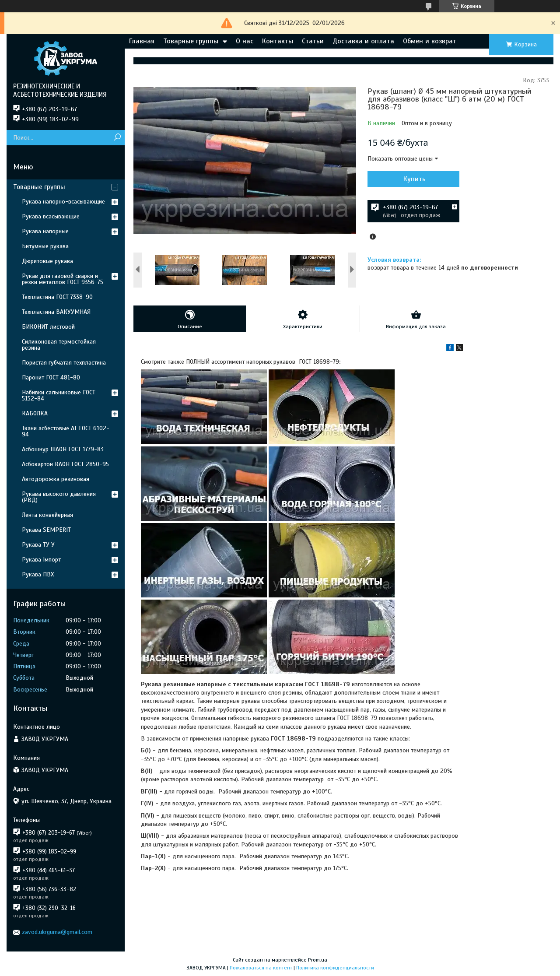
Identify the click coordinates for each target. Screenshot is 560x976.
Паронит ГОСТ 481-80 (51, 377)
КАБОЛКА (35, 413)
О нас (245, 41)
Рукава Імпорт (41, 560)
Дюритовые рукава (47, 261)
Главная (142, 41)
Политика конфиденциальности (335, 968)
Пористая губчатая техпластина (64, 363)
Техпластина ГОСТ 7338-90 (57, 297)
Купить (415, 179)
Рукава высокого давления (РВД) (59, 497)
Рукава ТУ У (38, 545)
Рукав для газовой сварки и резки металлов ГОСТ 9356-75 (63, 279)
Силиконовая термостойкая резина (59, 345)
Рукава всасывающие (51, 216)
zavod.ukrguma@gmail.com (57, 932)
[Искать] (117, 138)
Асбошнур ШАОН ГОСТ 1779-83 (63, 449)
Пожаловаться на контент (261, 968)
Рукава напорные (45, 231)
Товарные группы (191, 41)
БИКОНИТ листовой (48, 327)
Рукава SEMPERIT (46, 530)
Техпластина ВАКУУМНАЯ (56, 312)
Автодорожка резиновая (56, 479)
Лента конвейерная (47, 515)
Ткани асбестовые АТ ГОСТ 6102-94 (66, 431)
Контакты (278, 41)
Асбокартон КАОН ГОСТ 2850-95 (65, 464)
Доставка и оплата (363, 41)
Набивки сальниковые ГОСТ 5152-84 (59, 395)
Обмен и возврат (430, 41)
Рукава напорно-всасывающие (63, 202)
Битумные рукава (45, 246)
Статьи (313, 41)
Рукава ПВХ (38, 574)
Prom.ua (318, 960)
